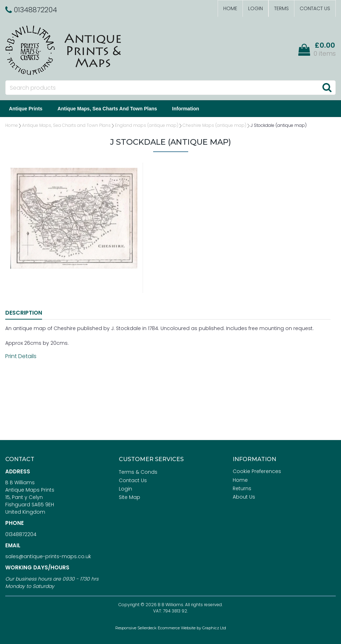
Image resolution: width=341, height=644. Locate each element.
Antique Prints (27, 109)
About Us (244, 497)
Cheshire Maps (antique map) (214, 125)
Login (255, 8)
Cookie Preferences (257, 471)
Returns (242, 488)
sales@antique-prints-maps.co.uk (48, 556)
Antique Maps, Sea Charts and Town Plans (109, 109)
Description (24, 313)
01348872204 (21, 534)
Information (187, 109)
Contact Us (315, 8)
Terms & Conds (138, 472)
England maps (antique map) (147, 125)
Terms (281, 8)
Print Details (21, 356)
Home (230, 8)
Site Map (129, 497)
